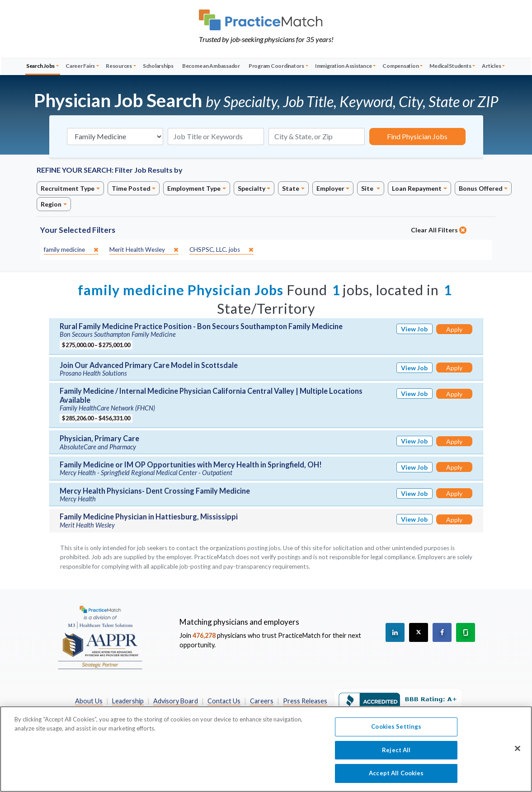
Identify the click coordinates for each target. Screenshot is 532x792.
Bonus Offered (481, 188)
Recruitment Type (68, 188)
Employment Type (194, 188)
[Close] (518, 753)
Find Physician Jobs (417, 136)
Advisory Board (176, 701)
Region (51, 204)
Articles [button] (491, 66)
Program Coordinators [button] (276, 66)
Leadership (128, 701)
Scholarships (158, 66)
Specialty (252, 188)
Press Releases (305, 701)
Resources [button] (119, 66)
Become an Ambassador (211, 66)
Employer (330, 188)
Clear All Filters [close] (439, 230)
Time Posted (131, 188)
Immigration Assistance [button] (344, 66)
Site (368, 188)
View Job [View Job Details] (414, 329)
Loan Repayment (417, 188)
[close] (71, 250)
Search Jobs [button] (40, 66)
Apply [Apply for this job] (454, 329)
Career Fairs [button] (80, 66)
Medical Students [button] (450, 66)
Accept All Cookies (396, 778)
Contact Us (224, 701)
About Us (89, 701)
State (291, 188)
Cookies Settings (396, 731)
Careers (262, 701)
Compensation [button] (400, 66)
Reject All (396, 754)
